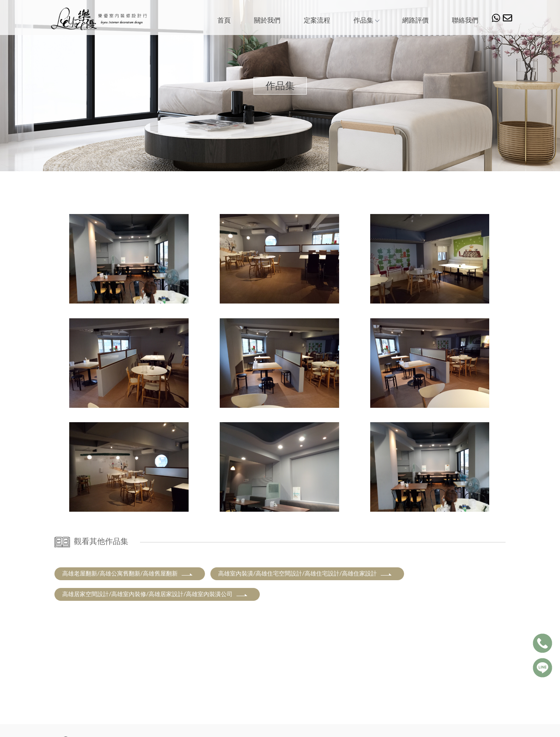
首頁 (224, 20)
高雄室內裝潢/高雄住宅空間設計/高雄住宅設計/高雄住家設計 (305, 574)
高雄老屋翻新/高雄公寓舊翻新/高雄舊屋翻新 (128, 574)
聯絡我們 (465, 20)
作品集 (366, 20)
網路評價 (415, 20)
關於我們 (267, 20)
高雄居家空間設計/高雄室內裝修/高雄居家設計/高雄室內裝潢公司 (155, 594)
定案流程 (317, 20)
